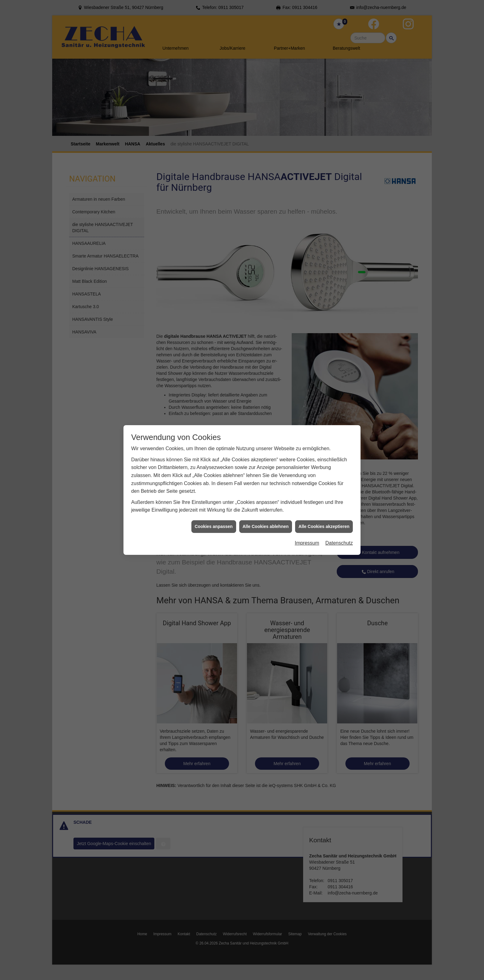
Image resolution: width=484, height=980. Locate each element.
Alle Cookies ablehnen (266, 498)
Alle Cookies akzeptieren (324, 498)
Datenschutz (339, 515)
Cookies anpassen (214, 498)
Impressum (307, 515)
